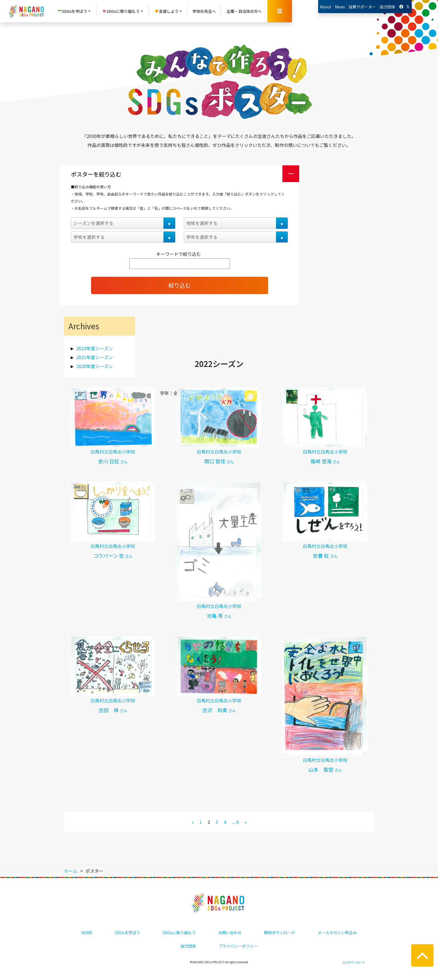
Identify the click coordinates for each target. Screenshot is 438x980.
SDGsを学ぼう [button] (72, 11)
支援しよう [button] (166, 11)
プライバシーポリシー (238, 946)
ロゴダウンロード (354, 962)
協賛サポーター (362, 7)
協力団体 (387, 7)
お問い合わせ (230, 933)
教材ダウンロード (280, 933)
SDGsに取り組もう (179, 933)
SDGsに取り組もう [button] (121, 11)
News (340, 7)
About (326, 7)
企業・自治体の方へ (244, 11)
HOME (87, 933)
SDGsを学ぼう (128, 933)
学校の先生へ (204, 11)
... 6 (235, 822)
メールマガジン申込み (337, 933)
